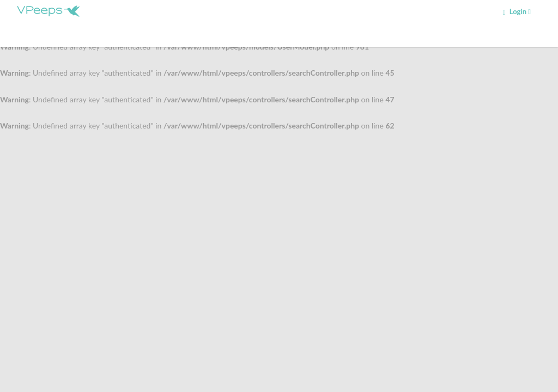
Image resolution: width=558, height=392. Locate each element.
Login (517, 11)
